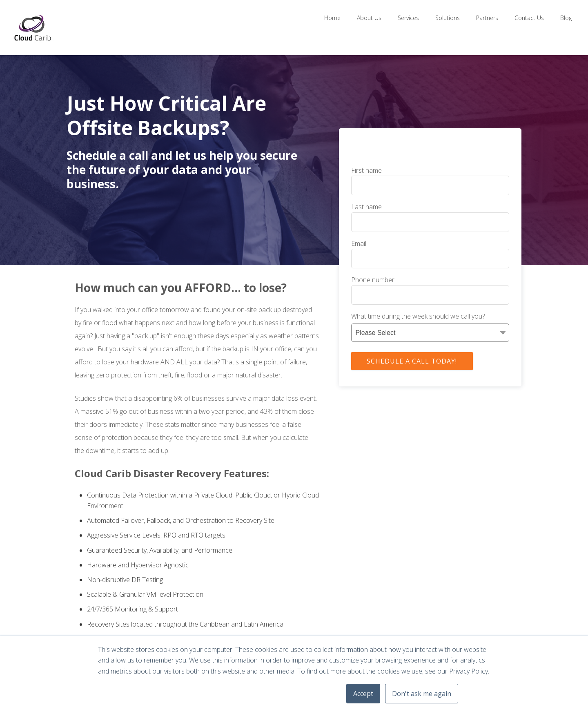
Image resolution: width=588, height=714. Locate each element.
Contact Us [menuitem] (529, 18)
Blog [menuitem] (566, 18)
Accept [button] (363, 694)
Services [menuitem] (408, 18)
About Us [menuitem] (369, 18)
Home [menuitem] (332, 18)
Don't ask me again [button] (422, 694)
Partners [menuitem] (487, 18)
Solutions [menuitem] (448, 18)
